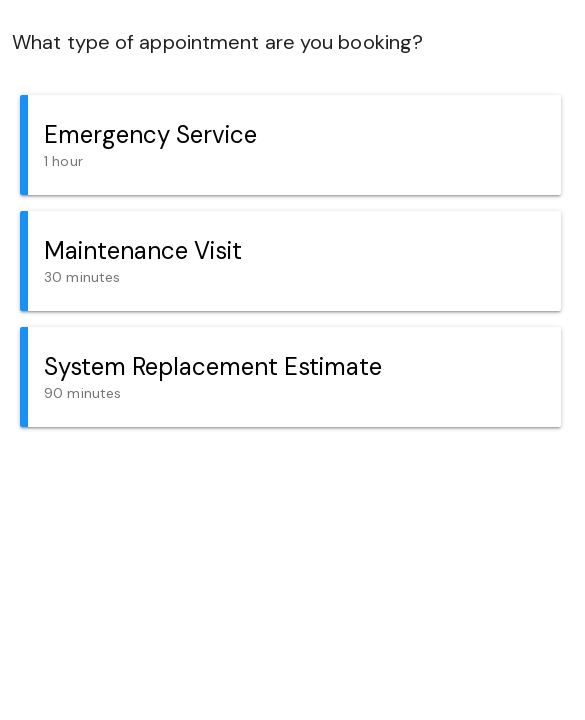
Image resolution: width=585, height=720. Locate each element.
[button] (290, 145)
